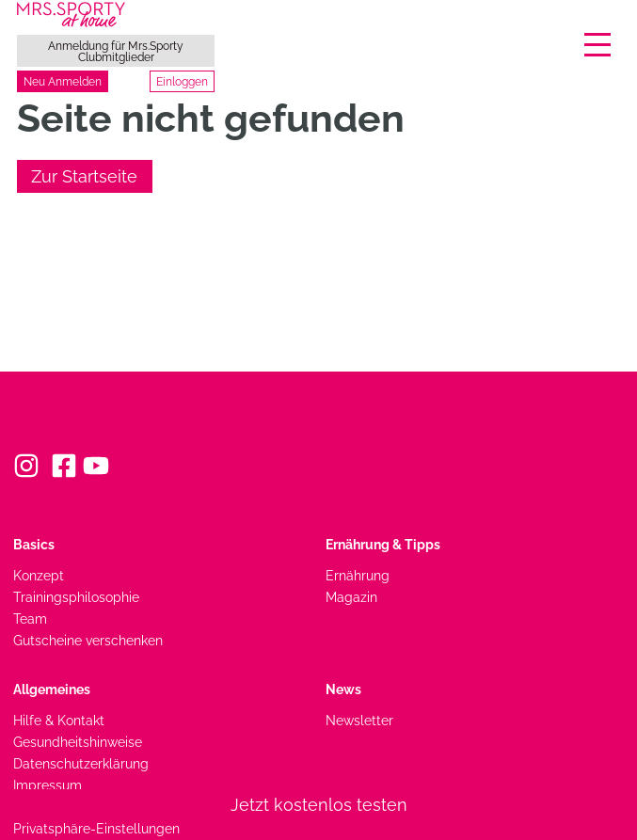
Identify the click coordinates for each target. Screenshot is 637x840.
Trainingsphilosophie (76, 597)
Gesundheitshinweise (78, 742)
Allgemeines (52, 689)
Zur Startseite (84, 176)
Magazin (351, 597)
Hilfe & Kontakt (59, 720)
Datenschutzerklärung (81, 763)
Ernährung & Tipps (383, 544)
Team (30, 618)
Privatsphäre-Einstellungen (96, 828)
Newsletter (359, 720)
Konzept (39, 575)
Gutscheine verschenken (88, 640)
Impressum (48, 785)
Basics (34, 544)
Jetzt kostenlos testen (319, 805)
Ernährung (358, 575)
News (343, 689)
